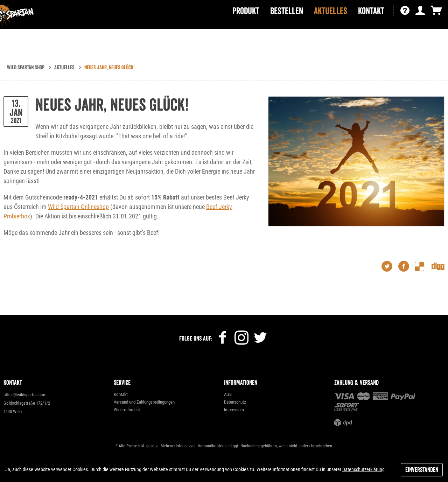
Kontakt (121, 394)
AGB (228, 394)
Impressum (234, 410)
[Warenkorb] (436, 27)
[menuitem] (246, 27)
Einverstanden (422, 470)
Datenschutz (235, 402)
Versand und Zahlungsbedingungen (144, 402)
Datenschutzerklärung (363, 469)
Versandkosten (211, 446)
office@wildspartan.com (25, 395)
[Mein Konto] (420, 27)
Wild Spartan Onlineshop (78, 207)
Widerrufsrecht (127, 410)
